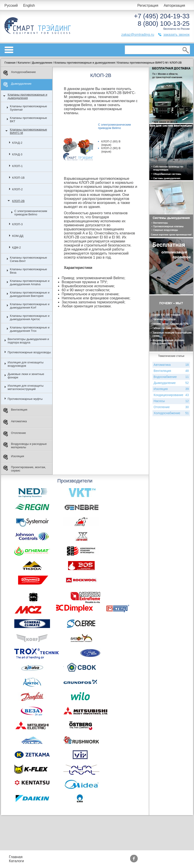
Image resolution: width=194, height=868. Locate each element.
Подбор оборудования (82, 857)
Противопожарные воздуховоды (29, 352)
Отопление (15, 434)
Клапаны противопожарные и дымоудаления (27, 96)
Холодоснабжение (19, 73)
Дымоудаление (17, 85)
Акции (114, 857)
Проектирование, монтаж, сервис (24, 469)
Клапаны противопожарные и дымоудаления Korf (30, 306)
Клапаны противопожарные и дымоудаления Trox (30, 329)
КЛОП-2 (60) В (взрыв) (111, 143)
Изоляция (14, 457)
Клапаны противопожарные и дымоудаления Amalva (30, 283)
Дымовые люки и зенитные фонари (26, 376)
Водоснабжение (171, 377)
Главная (16, 857)
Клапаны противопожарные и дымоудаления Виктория (30, 294)
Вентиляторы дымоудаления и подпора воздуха (28, 341)
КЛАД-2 (17, 143)
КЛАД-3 (17, 154)
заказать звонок (176, 35)
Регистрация (148, 5)
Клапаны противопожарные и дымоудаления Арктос (30, 317)
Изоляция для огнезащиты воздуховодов (25, 364)
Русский (11, 5)
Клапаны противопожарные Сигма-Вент (28, 259)
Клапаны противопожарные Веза (28, 271)
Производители (154, 857)
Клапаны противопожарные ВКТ (28, 120)
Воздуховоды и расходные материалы (25, 446)
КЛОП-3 (17, 224)
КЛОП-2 (17, 189)
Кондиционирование (171, 395)
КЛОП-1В (18, 178)
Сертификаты (121, 861)
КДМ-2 (16, 248)
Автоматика (15, 422)
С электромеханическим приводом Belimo (31, 213)
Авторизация (174, 5)
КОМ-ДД (18, 236)
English (29, 5)
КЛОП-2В (18, 201)
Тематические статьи (159, 861)
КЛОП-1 (17, 166)
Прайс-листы (44, 857)
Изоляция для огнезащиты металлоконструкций (25, 387)
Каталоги (16, 861)
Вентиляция (15, 410)
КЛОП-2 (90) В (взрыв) (111, 150)
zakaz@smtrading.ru (138, 35)
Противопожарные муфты (25, 399)
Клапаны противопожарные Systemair (28, 108)
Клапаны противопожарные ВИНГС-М (28, 131)
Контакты (41, 861)
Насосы (171, 401)
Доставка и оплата (79, 861)
